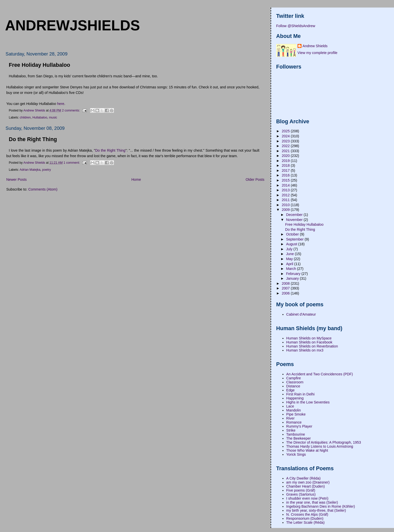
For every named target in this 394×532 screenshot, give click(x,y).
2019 (286, 161)
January (293, 278)
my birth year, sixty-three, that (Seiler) (316, 510)
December (295, 215)
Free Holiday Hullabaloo (39, 65)
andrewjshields (72, 25)
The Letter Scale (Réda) (305, 522)
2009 (286, 210)
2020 (286, 156)
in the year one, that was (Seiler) (312, 502)
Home (136, 180)
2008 (286, 283)
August (292, 244)
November (295, 220)
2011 (286, 200)
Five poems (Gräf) (301, 490)
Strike (291, 430)
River (290, 418)
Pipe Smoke (296, 414)
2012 (286, 195)
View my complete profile (317, 53)
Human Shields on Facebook (309, 342)
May (290, 259)
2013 (286, 190)
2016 (286, 175)
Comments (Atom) (43, 189)
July (290, 249)
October (293, 234)
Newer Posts (16, 180)
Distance (293, 386)
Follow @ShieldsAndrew (296, 26)
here (61, 104)
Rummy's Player (299, 426)
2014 (286, 185)
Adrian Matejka (30, 170)
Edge (290, 390)
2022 (286, 146)
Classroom (295, 382)
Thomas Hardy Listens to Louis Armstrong (320, 446)
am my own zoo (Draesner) (308, 482)
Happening (295, 398)
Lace (290, 406)
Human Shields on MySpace (309, 338)
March (291, 269)
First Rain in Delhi (300, 394)
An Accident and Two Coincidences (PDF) (319, 374)
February (294, 274)
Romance (294, 422)
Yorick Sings (296, 454)
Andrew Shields (315, 46)
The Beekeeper (299, 438)
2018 (286, 165)
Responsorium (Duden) (305, 518)
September (295, 239)
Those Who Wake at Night (307, 450)
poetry (47, 170)
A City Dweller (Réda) (303, 478)
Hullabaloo (40, 117)
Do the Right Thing (33, 139)
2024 (286, 136)
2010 (286, 205)
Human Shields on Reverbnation (312, 346)
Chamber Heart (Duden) (305, 486)
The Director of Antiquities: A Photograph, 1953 (324, 442)
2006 (286, 293)
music (53, 117)
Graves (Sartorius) (301, 494)
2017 (286, 170)
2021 (286, 151)
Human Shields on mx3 (305, 350)
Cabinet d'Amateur (301, 314)
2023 (286, 141)
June (290, 254)
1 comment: (72, 162)
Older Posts (255, 180)
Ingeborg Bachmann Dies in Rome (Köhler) (321, 506)
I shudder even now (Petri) (307, 498)
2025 (286, 131)
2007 (286, 288)
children (25, 117)
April (290, 264)
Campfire (293, 378)
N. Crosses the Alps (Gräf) (307, 514)
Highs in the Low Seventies (308, 402)
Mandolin (293, 410)
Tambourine (296, 434)
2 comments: (71, 110)
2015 (286, 180)
